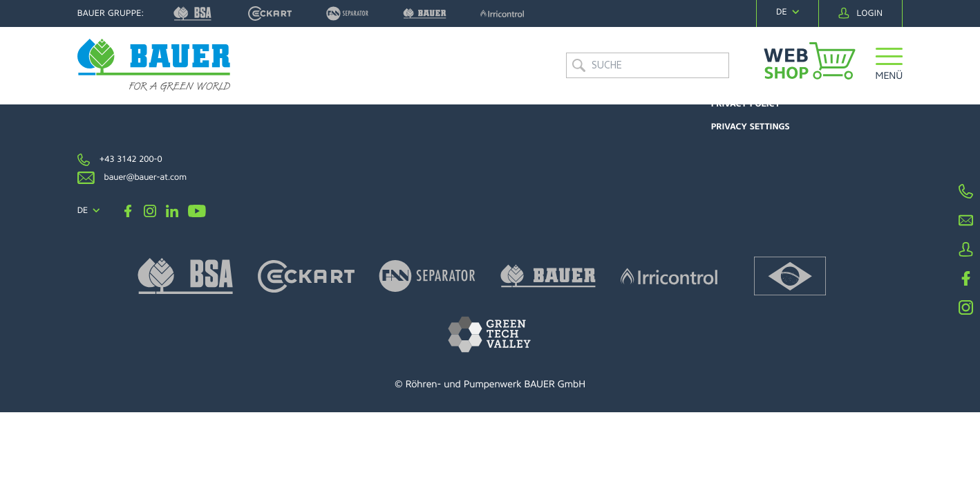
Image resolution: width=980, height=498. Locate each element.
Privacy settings (751, 127)
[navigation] (788, 12)
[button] (889, 65)
